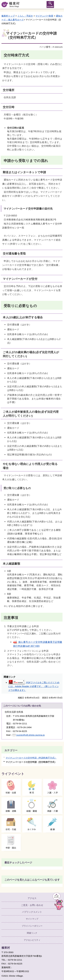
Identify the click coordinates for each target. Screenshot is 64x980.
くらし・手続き (25, 16)
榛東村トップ (8, 16)
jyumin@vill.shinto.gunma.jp (30, 735)
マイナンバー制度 (44, 16)
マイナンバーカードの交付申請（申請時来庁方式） (31, 758)
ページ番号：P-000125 (51, 47)
